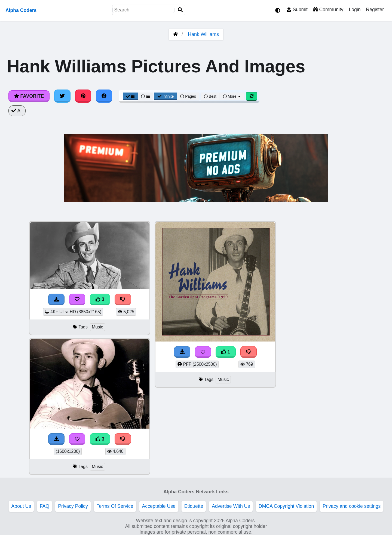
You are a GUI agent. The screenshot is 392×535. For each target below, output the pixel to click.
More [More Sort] (232, 96)
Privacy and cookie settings (352, 506)
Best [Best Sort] (210, 96)
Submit (297, 10)
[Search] (180, 10)
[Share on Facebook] (104, 96)
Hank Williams (203, 34)
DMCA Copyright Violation (286, 506)
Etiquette (194, 506)
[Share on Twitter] (62, 96)
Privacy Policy (73, 506)
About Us (21, 506)
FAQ (45, 506)
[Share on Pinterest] (83, 96)
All (17, 111)
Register (375, 10)
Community (328, 10)
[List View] (145, 96)
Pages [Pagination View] (188, 96)
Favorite (29, 96)
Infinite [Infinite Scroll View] (166, 96)
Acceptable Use (159, 506)
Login (355, 10)
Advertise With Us (231, 506)
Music (97, 327)
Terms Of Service (115, 506)
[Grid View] (130, 96)
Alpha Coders (21, 10)
